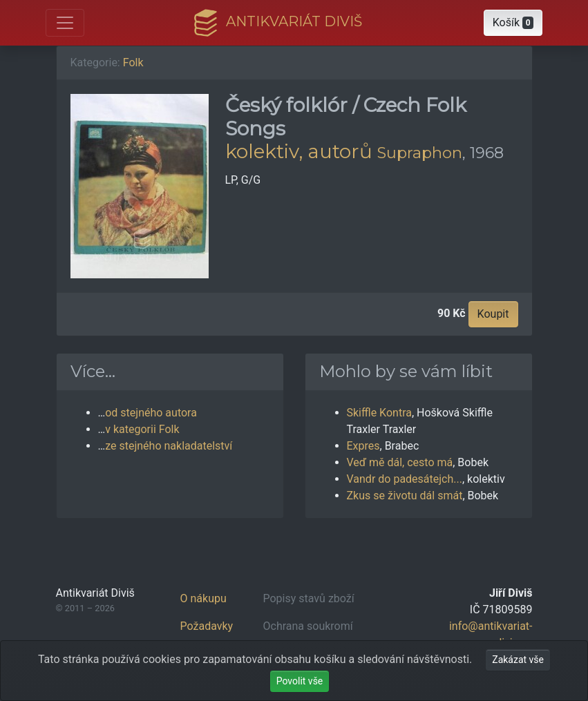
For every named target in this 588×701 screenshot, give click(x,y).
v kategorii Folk (142, 429)
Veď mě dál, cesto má (400, 462)
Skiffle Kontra (379, 413)
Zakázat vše (518, 660)
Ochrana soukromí (308, 626)
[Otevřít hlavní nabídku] (65, 23)
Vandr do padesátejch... (405, 479)
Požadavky (207, 626)
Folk (133, 63)
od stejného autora (151, 413)
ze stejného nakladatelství (169, 446)
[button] (513, 23)
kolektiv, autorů (299, 151)
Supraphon (420, 153)
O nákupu (203, 598)
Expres (363, 446)
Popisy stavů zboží (309, 598)
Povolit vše (300, 681)
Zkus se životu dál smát (405, 496)
